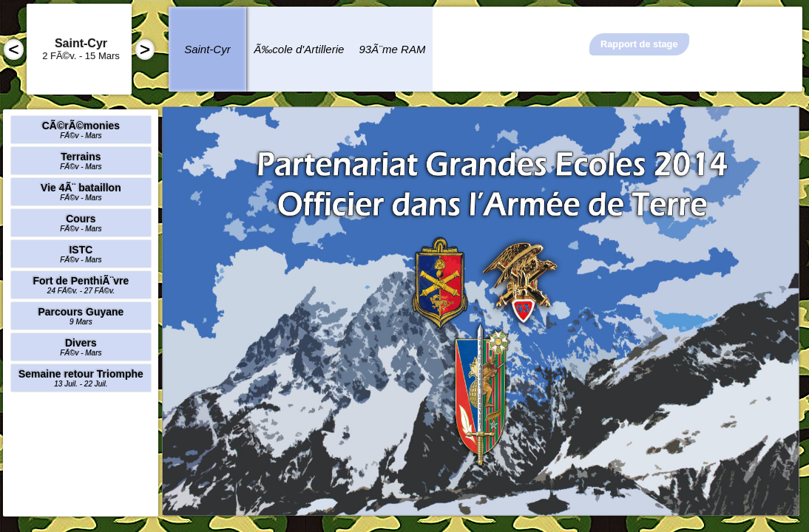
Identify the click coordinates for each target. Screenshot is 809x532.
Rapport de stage (639, 44)
